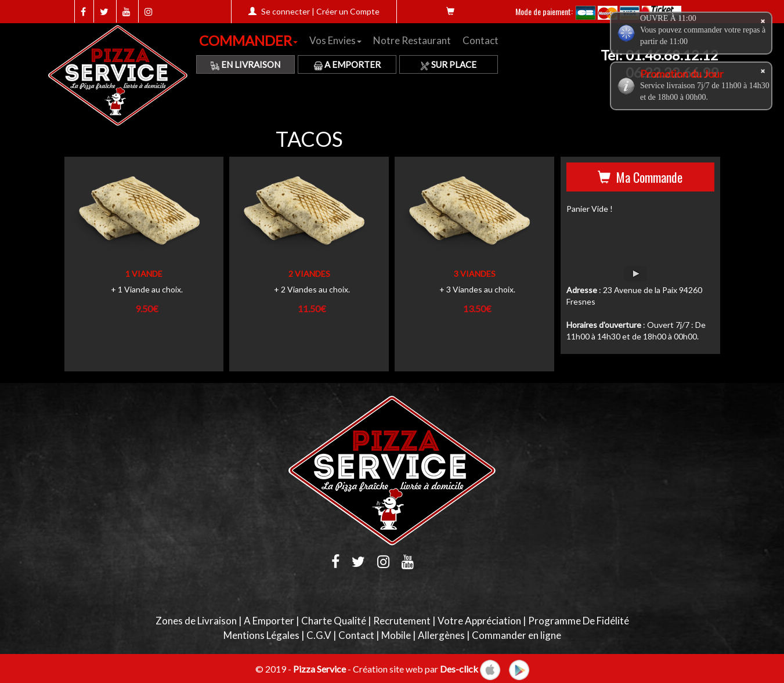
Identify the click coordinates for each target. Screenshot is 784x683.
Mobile (396, 635)
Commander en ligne (516, 635)
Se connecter (286, 11)
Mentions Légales (261, 635)
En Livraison (245, 64)
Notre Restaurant (412, 40)
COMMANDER (248, 40)
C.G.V (319, 635)
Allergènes (441, 635)
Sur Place (449, 64)
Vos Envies (335, 40)
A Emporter (347, 64)
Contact (480, 40)
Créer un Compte (348, 11)
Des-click (459, 668)
